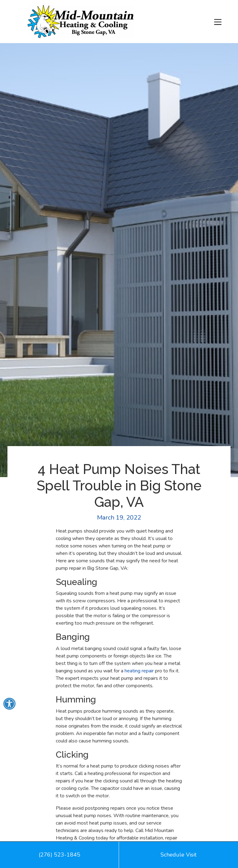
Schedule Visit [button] (178, 855)
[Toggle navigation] (218, 22)
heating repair (139, 671)
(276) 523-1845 (59, 855)
